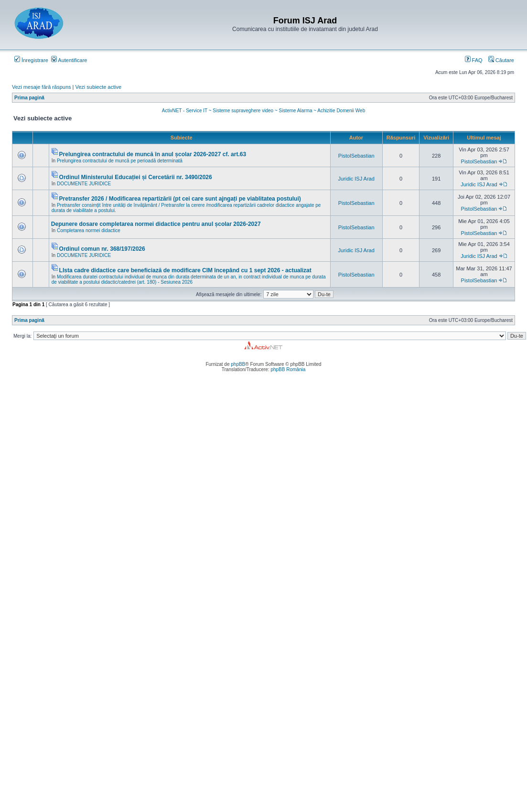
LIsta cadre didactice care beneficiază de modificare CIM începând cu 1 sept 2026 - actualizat (185, 270)
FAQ (474, 60)
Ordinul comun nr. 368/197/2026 (102, 249)
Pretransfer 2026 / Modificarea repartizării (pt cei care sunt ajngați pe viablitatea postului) (180, 199)
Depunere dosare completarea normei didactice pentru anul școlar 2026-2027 (156, 224)
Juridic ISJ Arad (356, 179)
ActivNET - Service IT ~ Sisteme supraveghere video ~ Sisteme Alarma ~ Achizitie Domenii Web (263, 111)
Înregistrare (31, 60)
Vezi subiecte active (99, 87)
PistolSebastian (356, 156)
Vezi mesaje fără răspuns (42, 87)
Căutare (501, 60)
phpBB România (288, 369)
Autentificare (69, 60)
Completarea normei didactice (89, 230)
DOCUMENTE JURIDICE (84, 184)
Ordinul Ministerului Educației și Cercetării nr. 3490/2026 (136, 177)
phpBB (238, 364)
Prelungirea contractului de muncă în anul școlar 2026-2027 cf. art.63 (153, 154)
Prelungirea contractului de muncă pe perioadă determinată (120, 161)
